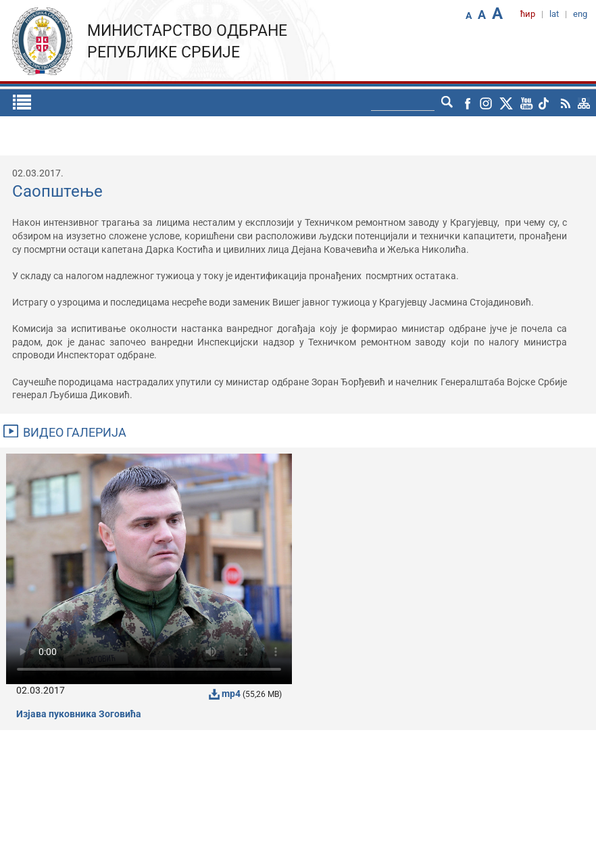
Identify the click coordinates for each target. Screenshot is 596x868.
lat (554, 14)
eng (580, 14)
